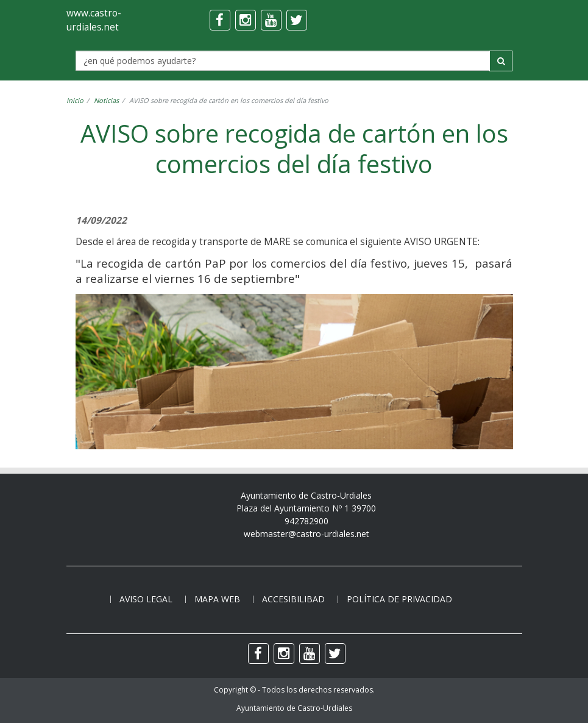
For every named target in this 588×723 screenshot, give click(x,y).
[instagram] (246, 20)
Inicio (75, 100)
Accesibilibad (293, 599)
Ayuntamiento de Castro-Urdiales (294, 708)
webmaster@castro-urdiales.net (306, 534)
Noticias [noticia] (106, 100)
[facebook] (220, 20)
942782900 (306, 521)
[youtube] (271, 20)
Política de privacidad (399, 599)
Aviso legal (146, 599)
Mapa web (217, 599)
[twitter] (297, 20)
